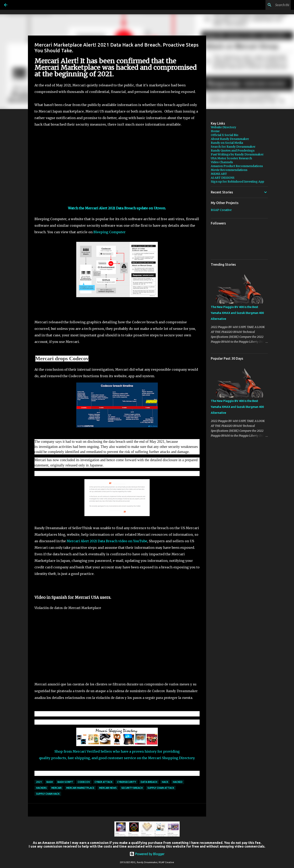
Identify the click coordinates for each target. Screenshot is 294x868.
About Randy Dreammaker (230, 139)
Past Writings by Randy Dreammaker (237, 154)
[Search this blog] (269, 5)
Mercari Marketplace (80, 788)
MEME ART (219, 174)
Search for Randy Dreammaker (233, 147)
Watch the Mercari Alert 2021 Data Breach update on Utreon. (117, 208)
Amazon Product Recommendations (237, 166)
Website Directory (223, 127)
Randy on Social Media (227, 143)
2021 (39, 782)
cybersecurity (127, 782)
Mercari (56, 788)
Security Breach (132, 788)
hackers (41, 788)
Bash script (65, 782)
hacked (178, 782)
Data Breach (149, 782)
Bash (50, 782)
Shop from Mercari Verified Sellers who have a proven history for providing (117, 751)
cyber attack (103, 782)
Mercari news (108, 788)
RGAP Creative (221, 210)
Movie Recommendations (229, 170)
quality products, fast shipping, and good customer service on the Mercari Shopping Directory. (117, 758)
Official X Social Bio (225, 135)
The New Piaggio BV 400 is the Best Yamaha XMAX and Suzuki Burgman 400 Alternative (237, 313)
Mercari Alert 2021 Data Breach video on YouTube (107, 541)
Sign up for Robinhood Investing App (237, 182)
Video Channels (222, 162)
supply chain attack (161, 788)
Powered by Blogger (147, 854)
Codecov (84, 782)
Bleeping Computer (109, 232)
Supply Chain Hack (48, 794)
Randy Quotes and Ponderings (233, 151)
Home (215, 131)
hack (165, 782)
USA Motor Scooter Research (231, 158)
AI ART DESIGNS (223, 178)
